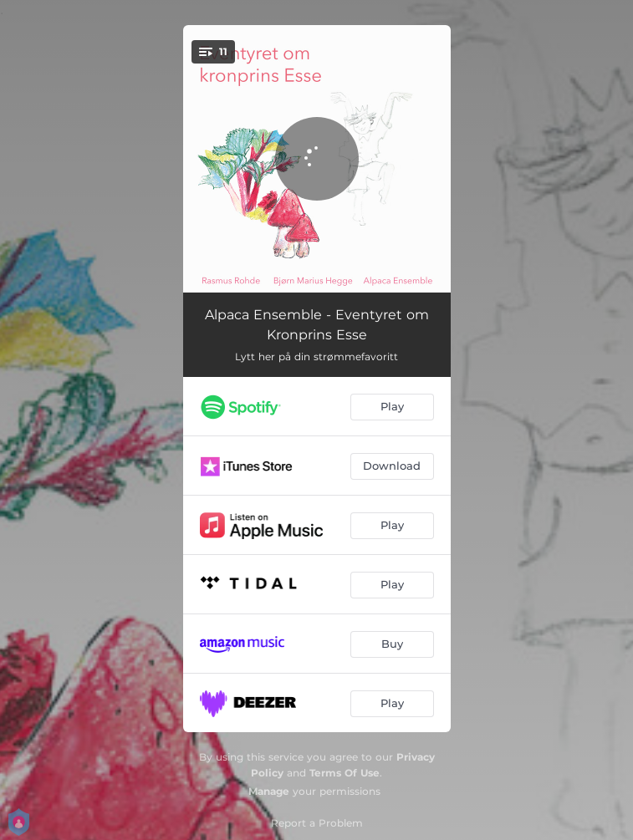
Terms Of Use (345, 773)
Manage (269, 791)
